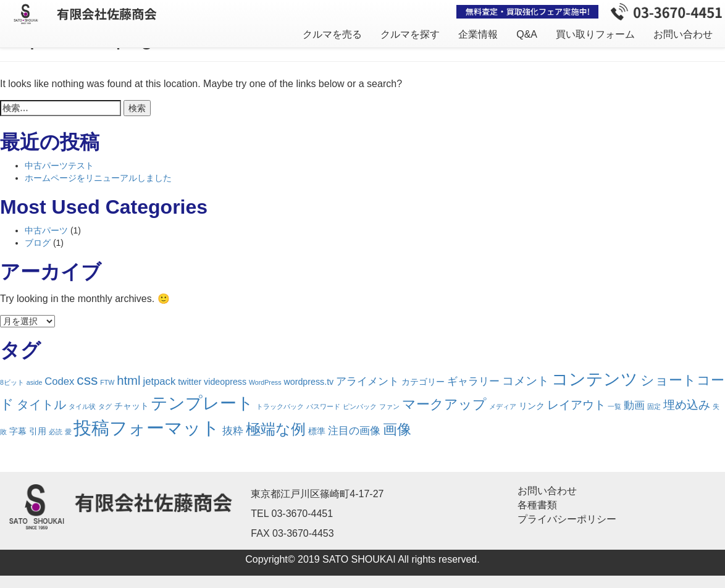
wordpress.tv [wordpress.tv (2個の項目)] (308, 382)
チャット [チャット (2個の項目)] (132, 406)
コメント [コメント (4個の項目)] (526, 381)
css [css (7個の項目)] (87, 380)
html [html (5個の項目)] (128, 380)
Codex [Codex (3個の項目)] (59, 381)
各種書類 (537, 505)
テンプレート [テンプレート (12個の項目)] (202, 403)
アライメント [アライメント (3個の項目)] (367, 381)
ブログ (38, 243)
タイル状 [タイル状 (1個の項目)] (82, 406)
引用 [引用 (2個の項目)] (38, 431)
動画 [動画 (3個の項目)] (634, 405)
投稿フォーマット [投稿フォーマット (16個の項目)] (147, 428)
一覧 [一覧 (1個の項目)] (614, 406)
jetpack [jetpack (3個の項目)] (159, 381)
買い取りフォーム (595, 34)
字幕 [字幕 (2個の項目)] (18, 431)
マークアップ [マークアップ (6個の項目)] (444, 404)
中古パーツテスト (59, 166)
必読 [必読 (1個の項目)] (56, 432)
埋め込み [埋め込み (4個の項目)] (687, 405)
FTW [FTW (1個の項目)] (107, 382)
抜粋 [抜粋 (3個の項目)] (233, 431)
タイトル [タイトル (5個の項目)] (41, 405)
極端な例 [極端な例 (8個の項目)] (276, 429)
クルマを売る (332, 34)
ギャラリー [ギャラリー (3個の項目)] (473, 381)
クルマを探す (410, 34)
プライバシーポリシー (567, 519)
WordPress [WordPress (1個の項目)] (265, 382)
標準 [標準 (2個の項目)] (317, 431)
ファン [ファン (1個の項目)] (389, 406)
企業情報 (478, 34)
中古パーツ (46, 230)
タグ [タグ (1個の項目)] (105, 406)
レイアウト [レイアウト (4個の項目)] (576, 405)
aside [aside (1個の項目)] (34, 382)
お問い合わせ (683, 34)
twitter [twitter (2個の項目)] (190, 382)
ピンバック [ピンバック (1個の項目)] (360, 406)
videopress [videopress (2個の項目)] (225, 382)
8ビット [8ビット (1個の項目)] (12, 382)
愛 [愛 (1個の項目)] (68, 432)
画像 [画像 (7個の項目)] (397, 429)
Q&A (527, 34)
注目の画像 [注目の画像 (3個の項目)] (354, 431)
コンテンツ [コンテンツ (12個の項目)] (595, 379)
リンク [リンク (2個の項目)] (532, 406)
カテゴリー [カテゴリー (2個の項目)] (423, 382)
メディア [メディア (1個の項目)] (503, 406)
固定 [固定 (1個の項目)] (654, 406)
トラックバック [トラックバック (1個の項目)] (280, 406)
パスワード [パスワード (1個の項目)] (323, 406)
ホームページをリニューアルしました (98, 178)
